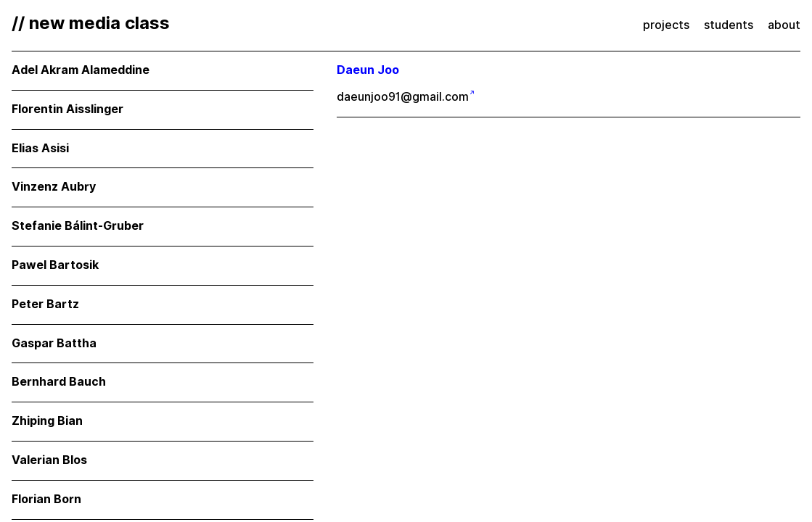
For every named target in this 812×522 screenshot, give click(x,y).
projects (666, 25)
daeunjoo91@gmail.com (403, 97)
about (784, 25)
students (729, 25)
